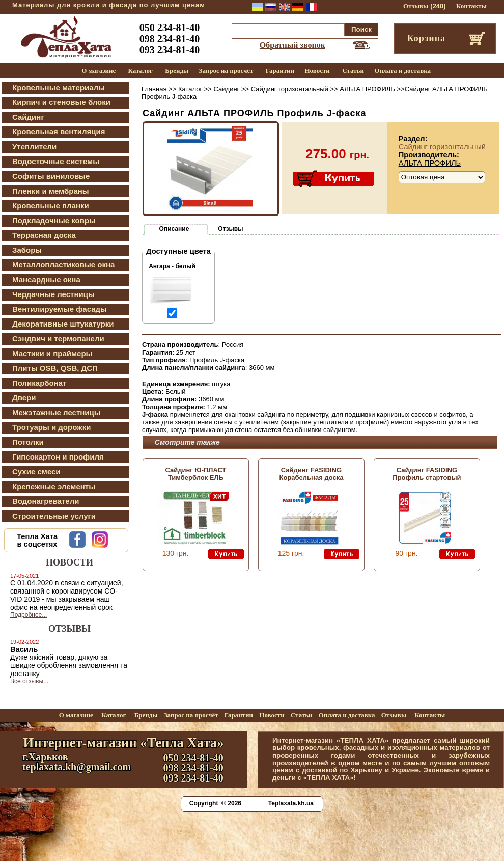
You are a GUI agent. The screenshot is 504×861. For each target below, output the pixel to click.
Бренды (177, 71)
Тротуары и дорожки (51, 427)
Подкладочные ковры (54, 220)
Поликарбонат (39, 383)
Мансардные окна (46, 279)
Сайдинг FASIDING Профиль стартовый (427, 474)
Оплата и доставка (402, 71)
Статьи (353, 71)
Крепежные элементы (54, 486)
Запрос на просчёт (226, 71)
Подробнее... (29, 615)
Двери (24, 398)
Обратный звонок (292, 45)
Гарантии (280, 71)
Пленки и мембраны (51, 191)
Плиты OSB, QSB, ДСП (55, 368)
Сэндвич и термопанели (58, 339)
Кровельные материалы (59, 87)
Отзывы (416, 6)
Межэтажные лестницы (57, 412)
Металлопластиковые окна (63, 265)
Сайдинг (28, 117)
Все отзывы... (29, 681)
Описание (174, 229)
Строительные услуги (54, 516)
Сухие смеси (36, 472)
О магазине (99, 71)
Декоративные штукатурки (63, 324)
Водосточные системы (56, 161)
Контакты (471, 6)
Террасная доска (44, 235)
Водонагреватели (46, 501)
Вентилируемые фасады (60, 309)
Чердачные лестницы (53, 294)
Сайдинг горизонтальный (290, 89)
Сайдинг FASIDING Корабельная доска (312, 474)
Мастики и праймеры (52, 353)
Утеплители (34, 146)
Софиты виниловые (51, 176)
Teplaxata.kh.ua (291, 803)
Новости (317, 71)
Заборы (27, 250)
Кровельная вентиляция (59, 132)
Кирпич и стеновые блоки (61, 102)
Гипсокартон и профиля (58, 457)
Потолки (28, 442)
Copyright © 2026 (215, 803)
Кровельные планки (51, 206)
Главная (154, 89)
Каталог (141, 71)
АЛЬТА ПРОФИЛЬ (367, 89)
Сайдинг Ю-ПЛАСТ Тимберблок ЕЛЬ (195, 474)
